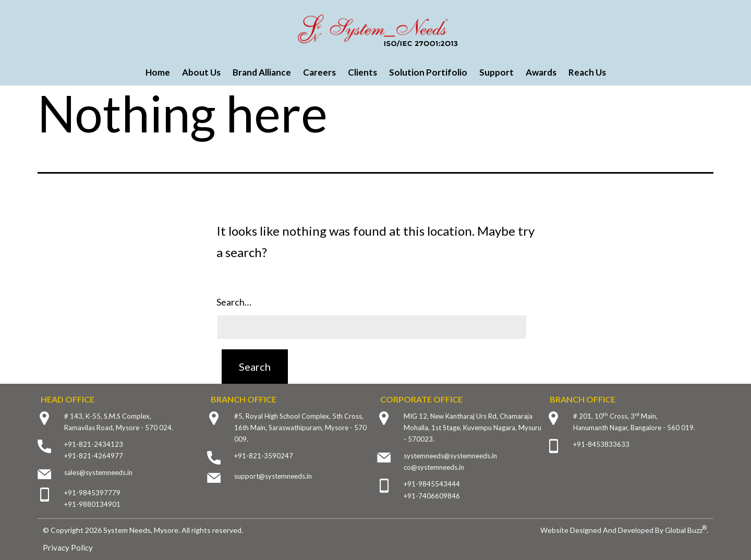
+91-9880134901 (92, 504)
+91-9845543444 (432, 484)
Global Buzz (686, 530)
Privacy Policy (68, 547)
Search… (234, 302)
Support (496, 72)
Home (158, 72)
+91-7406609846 (432, 496)
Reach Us (587, 72)
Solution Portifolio (428, 72)
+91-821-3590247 (264, 456)
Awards (541, 72)
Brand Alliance (262, 72)
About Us (201, 72)
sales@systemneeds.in (98, 472)
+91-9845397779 (92, 493)
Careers (319, 72)
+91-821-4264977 (94, 456)
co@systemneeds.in (434, 467)
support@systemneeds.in (273, 476)
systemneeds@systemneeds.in (450, 456)
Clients (362, 72)
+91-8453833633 (601, 444)
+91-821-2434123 (94, 444)
